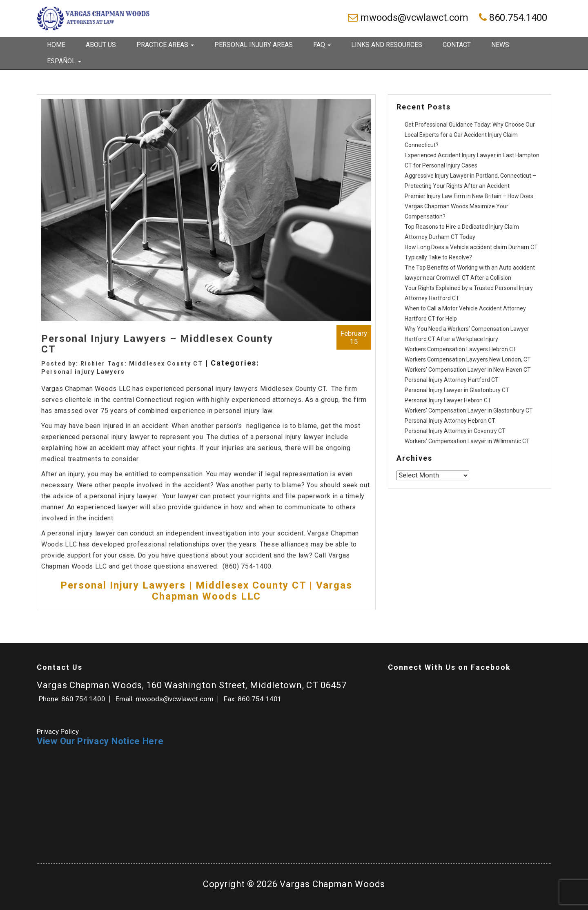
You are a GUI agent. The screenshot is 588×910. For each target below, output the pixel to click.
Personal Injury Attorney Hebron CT (450, 421)
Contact (457, 45)
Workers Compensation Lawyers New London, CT (468, 359)
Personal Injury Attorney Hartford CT (452, 380)
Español (64, 61)
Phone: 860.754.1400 (72, 699)
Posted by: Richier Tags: (85, 364)
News (500, 45)
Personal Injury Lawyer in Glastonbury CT (457, 390)
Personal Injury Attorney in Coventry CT (455, 431)
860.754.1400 (513, 18)
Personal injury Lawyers (83, 372)
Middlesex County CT (166, 364)
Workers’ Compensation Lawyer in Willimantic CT (467, 441)
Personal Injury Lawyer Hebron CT (448, 400)
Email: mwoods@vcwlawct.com (165, 699)
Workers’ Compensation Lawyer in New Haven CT (468, 370)
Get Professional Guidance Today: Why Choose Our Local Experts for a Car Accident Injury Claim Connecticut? (470, 135)
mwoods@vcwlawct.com (409, 18)
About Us (101, 45)
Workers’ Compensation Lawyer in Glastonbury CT (469, 410)
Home (56, 45)
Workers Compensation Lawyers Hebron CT (461, 349)
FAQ (322, 45)
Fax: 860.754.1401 (253, 699)
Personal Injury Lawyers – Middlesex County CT (157, 344)
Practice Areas (165, 45)
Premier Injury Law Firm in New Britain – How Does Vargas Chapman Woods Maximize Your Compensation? (469, 206)
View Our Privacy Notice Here (100, 741)
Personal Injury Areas (254, 45)
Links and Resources (387, 45)
